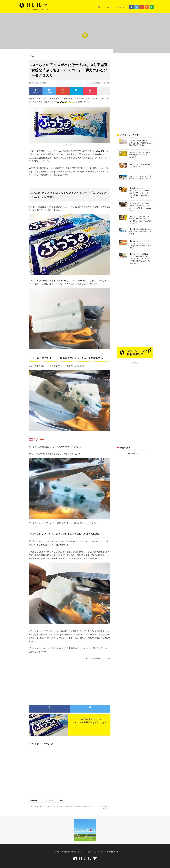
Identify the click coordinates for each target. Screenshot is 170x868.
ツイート (49, 91)
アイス (43, 801)
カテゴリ (109, 7)
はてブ (76, 91)
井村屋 (61, 801)
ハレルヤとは (121, 7)
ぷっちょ (52, 801)
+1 (63, 91)
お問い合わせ (92, 853)
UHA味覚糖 (34, 801)
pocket (90, 91)
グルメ (32, 56)
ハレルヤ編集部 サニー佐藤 (100, 83)
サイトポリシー (81, 853)
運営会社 (72, 853)
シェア (36, 91)
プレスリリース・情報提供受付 (108, 853)
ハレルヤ (135, 363)
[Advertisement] (48, 681)
